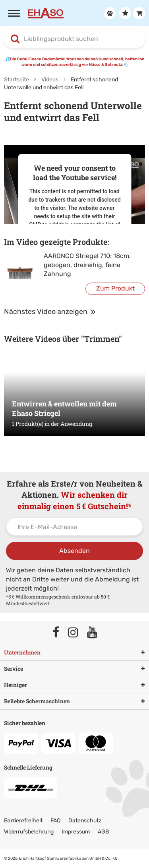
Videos (50, 80)
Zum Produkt (115, 288)
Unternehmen (74, 652)
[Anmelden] (109, 13)
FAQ (55, 821)
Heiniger (74, 685)
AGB (103, 832)
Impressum (76, 832)
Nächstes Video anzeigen (50, 312)
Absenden (74, 551)
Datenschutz (85, 821)
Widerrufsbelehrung (29, 832)
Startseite (16, 80)
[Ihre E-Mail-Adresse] (74, 527)
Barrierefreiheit (23, 821)
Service (74, 669)
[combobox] (74, 39)
